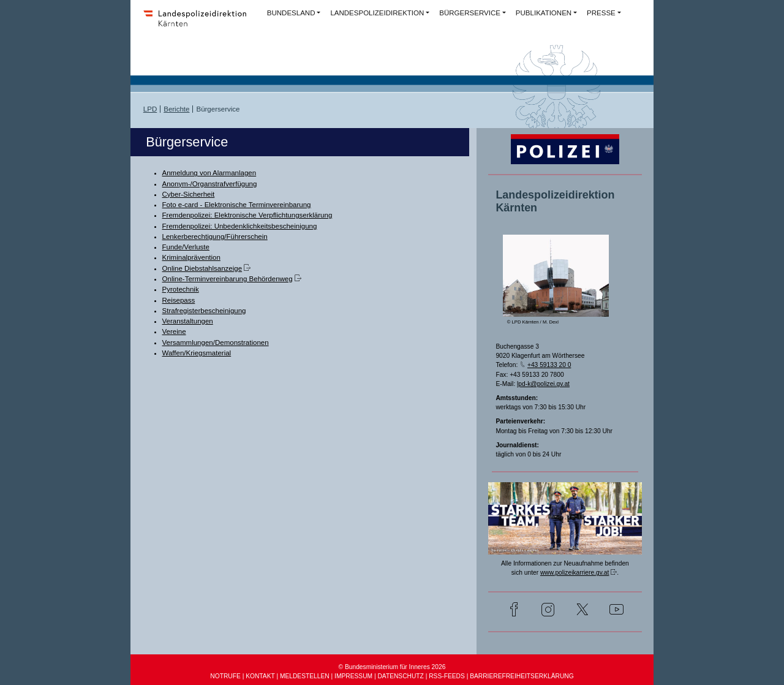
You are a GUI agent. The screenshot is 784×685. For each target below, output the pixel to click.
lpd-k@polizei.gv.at (543, 384)
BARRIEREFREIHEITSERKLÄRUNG (522, 676)
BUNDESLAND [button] (291, 13)
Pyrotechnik (181, 289)
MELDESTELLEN (305, 676)
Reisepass (179, 300)
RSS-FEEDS (447, 676)
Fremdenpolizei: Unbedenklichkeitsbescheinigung (240, 226)
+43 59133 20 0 (549, 365)
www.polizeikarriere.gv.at (575, 573)
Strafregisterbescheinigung (204, 311)
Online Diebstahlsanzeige (202, 268)
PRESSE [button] (601, 13)
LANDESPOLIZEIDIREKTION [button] (377, 13)
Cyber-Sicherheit (189, 194)
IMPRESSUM (353, 676)
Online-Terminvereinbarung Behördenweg (228, 279)
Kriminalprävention (191, 257)
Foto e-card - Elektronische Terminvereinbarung (237, 205)
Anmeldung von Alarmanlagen (209, 173)
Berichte (176, 109)
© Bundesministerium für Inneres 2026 (392, 667)
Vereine (174, 331)
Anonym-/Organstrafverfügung (210, 184)
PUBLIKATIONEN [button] (544, 13)
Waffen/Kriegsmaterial (197, 353)
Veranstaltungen (188, 321)
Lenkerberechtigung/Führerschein (215, 237)
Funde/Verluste (186, 247)
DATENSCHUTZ (400, 676)
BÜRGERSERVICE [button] (470, 13)
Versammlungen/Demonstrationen (216, 342)
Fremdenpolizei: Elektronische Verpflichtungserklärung (247, 215)
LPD (150, 109)
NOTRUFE (225, 676)
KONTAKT (260, 676)
